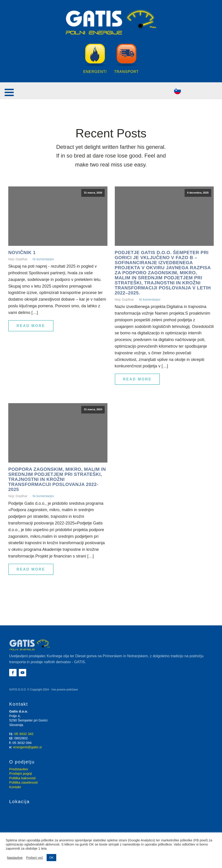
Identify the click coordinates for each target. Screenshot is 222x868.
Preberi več (34, 858)
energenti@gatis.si (28, 747)
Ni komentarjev (43, 259)
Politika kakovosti (22, 778)
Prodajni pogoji (21, 773)
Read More (31, 326)
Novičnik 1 (22, 252)
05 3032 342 (24, 734)
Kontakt (15, 787)
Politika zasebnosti (23, 782)
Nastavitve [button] (15, 858)
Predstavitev (19, 769)
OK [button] (52, 858)
